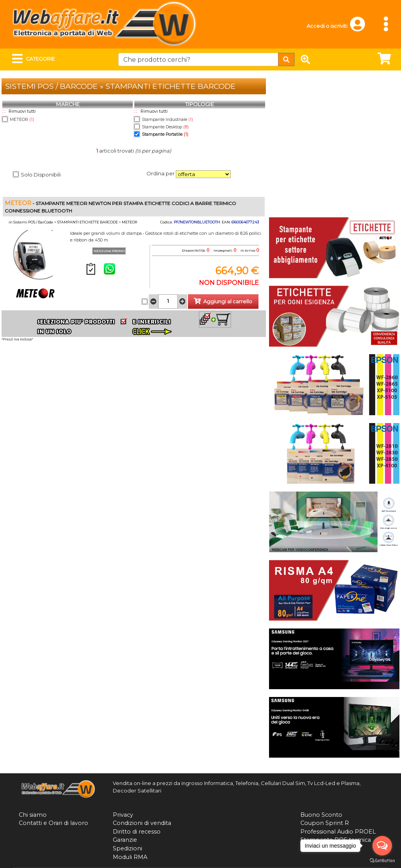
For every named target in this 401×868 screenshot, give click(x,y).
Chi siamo (33, 815)
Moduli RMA (130, 857)
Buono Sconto (321, 815)
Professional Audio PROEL (338, 832)
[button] (361, 28)
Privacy (123, 815)
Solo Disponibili (41, 175)
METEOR (22, 120)
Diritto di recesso (137, 832)
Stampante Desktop (165, 127)
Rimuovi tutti (22, 111)
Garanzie (125, 840)
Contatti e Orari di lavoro (53, 823)
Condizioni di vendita (142, 823)
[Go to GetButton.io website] (382, 860)
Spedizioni (127, 848)
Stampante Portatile (165, 134)
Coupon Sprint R (325, 823)
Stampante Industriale (167, 120)
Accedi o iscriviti (327, 26)
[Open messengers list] (382, 846)
